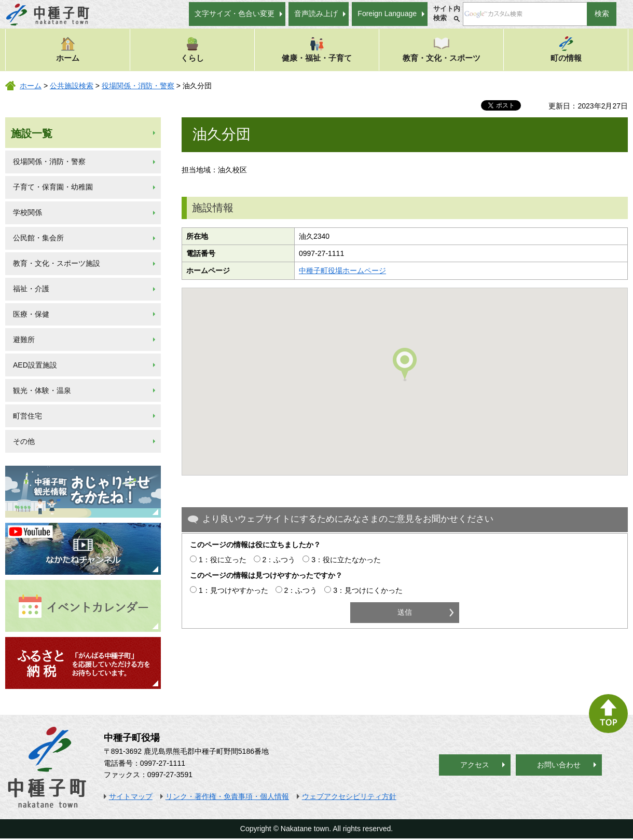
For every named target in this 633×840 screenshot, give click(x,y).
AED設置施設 (35, 365)
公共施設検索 (72, 86)
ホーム (68, 49)
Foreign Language (387, 13)
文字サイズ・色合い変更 (235, 13)
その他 (24, 441)
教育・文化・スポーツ (442, 49)
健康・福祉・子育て (317, 49)
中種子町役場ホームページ (342, 270)
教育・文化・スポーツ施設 (57, 263)
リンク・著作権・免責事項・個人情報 (227, 796)
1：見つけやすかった (233, 590)
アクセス (475, 765)
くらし (192, 49)
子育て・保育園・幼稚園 (53, 187)
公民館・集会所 (38, 238)
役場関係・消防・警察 (138, 86)
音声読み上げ (316, 13)
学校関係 (27, 212)
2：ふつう (279, 560)
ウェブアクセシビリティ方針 (349, 796)
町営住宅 (27, 416)
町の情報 (566, 49)
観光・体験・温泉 (42, 390)
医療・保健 (31, 314)
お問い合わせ (559, 765)
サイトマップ (131, 796)
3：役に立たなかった (346, 560)
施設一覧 (32, 133)
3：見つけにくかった (368, 590)
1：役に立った (223, 560)
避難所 (24, 340)
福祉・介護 (31, 289)
